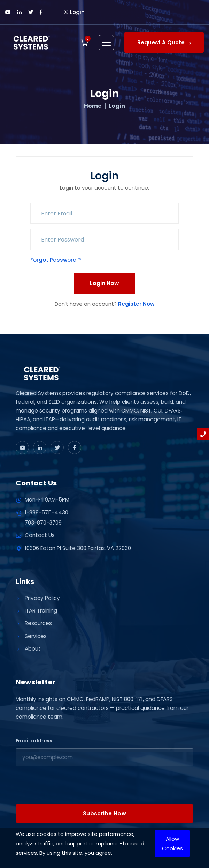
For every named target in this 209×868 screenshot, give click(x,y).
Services (36, 636)
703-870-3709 (43, 523)
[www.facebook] (75, 447)
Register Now (136, 304)
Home (93, 106)
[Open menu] (106, 43)
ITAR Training (41, 611)
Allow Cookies (172, 844)
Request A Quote (164, 42)
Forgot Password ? (56, 260)
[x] (57, 447)
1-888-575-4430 (47, 513)
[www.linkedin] (40, 447)
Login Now (104, 283)
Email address (34, 741)
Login (74, 12)
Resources (38, 623)
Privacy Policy (42, 598)
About (33, 649)
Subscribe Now (104, 813)
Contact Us (40, 535)
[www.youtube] (22, 447)
